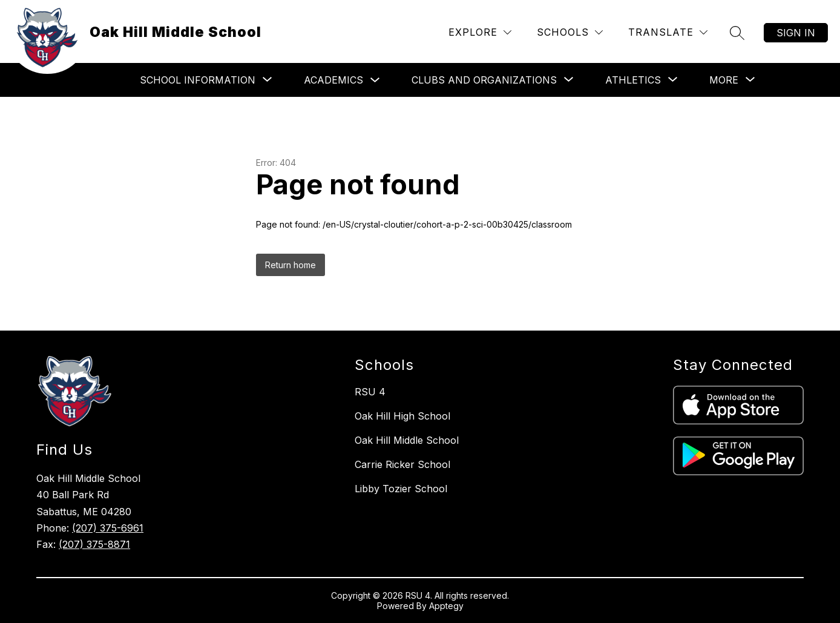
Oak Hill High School (402, 416)
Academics (333, 80)
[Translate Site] (668, 32)
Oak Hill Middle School (407, 440)
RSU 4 (370, 392)
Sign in (796, 33)
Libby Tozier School (401, 489)
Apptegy (446, 606)
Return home (290, 265)
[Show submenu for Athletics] (633, 80)
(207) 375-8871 (94, 544)
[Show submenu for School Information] (198, 80)
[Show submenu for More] (724, 80)
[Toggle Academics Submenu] (375, 80)
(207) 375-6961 (108, 528)
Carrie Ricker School (402, 464)
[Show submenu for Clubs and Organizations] (484, 80)
